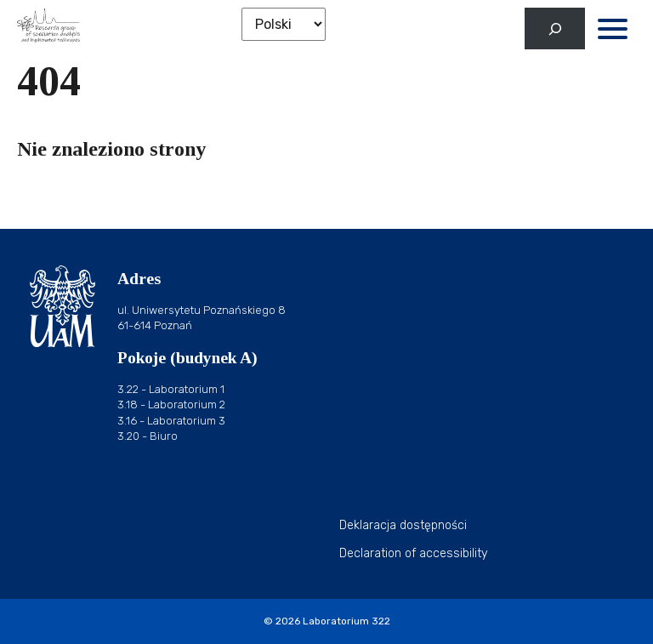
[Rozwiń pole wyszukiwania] (555, 28)
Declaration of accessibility (414, 553)
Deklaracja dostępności (403, 525)
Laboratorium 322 (346, 621)
